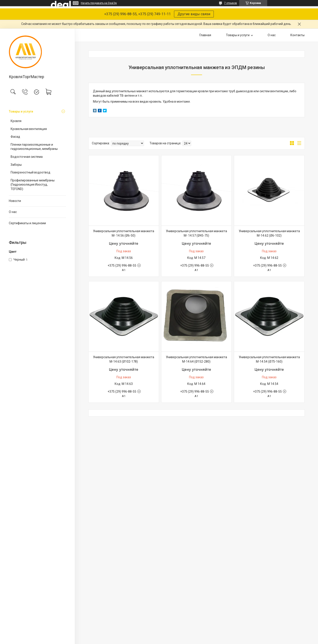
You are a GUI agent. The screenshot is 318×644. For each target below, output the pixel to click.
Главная (205, 35)
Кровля (16, 121)
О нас (13, 212)
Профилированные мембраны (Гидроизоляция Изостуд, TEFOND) (33, 185)
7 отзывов (231, 3)
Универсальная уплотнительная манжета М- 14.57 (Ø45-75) (196, 233)
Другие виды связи (194, 14)
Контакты (297, 35)
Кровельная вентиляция (29, 129)
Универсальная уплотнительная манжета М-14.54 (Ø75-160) (269, 359)
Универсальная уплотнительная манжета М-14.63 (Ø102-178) (124, 359)
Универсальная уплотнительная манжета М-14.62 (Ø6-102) (269, 233)
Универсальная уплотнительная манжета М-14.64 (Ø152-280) (196, 359)
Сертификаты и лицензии (27, 223)
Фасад (15, 137)
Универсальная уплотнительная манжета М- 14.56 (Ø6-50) (124, 233)
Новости (15, 201)
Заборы (16, 165)
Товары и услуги (21, 111)
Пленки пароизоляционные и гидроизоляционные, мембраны (34, 147)
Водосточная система (27, 157)
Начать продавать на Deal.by (99, 3)
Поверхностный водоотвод (30, 172)
